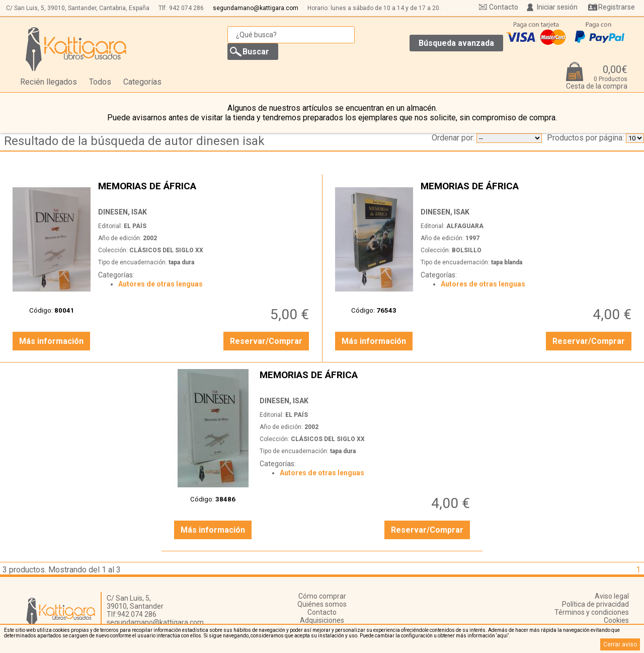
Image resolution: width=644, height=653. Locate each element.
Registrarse (617, 7)
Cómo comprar (322, 596)
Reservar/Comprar (266, 341)
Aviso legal (612, 596)
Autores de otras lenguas (160, 284)
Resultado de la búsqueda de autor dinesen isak (134, 141)
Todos (100, 82)
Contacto (504, 7)
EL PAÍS (135, 226)
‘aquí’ (502, 636)
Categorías (142, 82)
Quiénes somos (322, 604)
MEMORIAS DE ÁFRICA (205, 192)
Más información (51, 341)
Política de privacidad (595, 604)
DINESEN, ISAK (123, 212)
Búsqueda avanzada (456, 43)
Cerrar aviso (620, 644)
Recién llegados (49, 82)
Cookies (616, 620)
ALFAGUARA (465, 226)
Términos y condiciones (592, 612)
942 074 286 (186, 8)
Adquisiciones (322, 620)
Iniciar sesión (557, 7)
